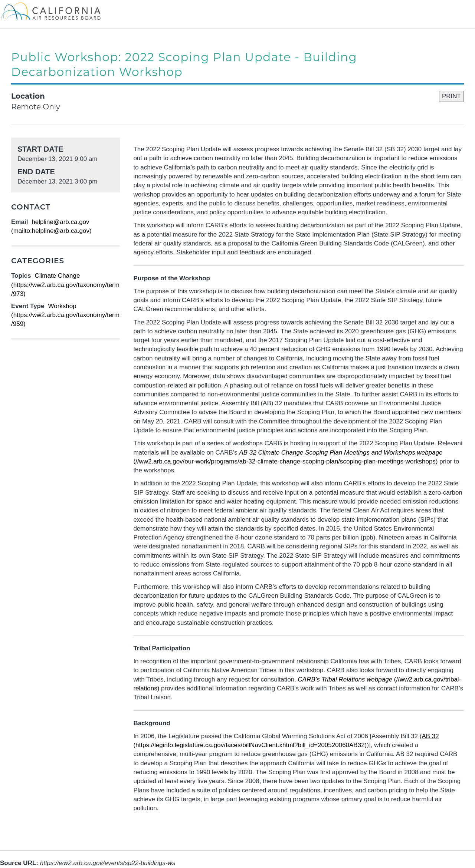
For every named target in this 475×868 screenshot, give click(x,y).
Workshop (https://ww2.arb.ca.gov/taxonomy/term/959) (65, 315)
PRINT (451, 96)
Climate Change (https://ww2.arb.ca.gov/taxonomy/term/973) (65, 285)
